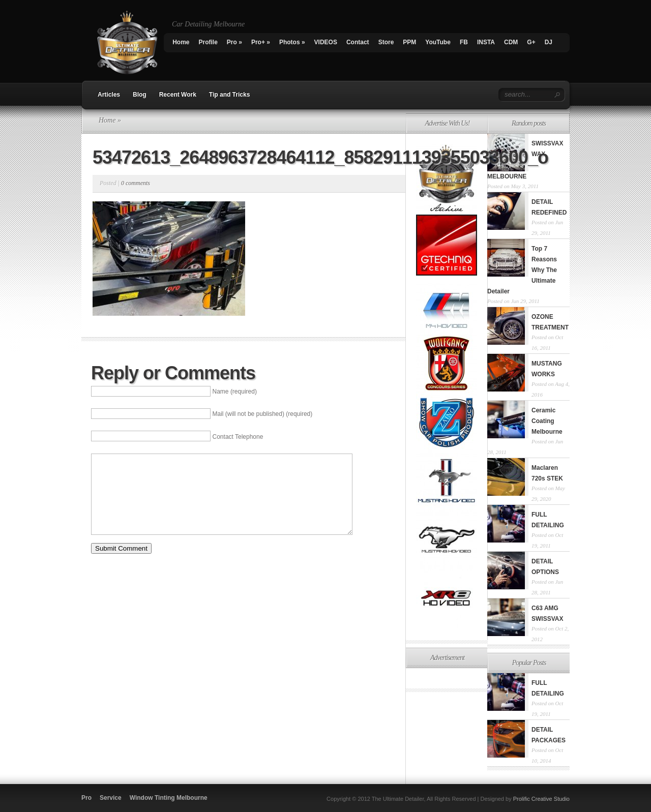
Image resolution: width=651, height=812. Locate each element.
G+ (531, 42)
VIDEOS (326, 42)
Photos (292, 42)
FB (464, 42)
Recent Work (178, 95)
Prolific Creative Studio (541, 799)
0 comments (136, 183)
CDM (511, 42)
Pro (234, 42)
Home (181, 42)
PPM (409, 42)
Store (386, 42)
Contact (358, 42)
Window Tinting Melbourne (169, 798)
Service (111, 798)
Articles (109, 95)
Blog (140, 95)
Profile (208, 42)
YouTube (438, 42)
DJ (549, 42)
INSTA (486, 42)
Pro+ (261, 42)
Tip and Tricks (229, 95)
